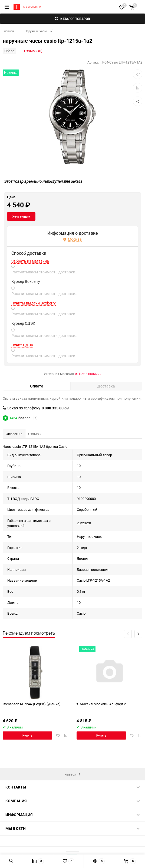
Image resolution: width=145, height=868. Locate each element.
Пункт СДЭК (22, 361)
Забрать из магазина (30, 277)
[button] (138, 650)
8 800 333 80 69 (55, 424)
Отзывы (35, 450)
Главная (8, 31)
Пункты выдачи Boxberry (34, 319)
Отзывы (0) (33, 51)
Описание (14, 450)
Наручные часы (36, 31)
